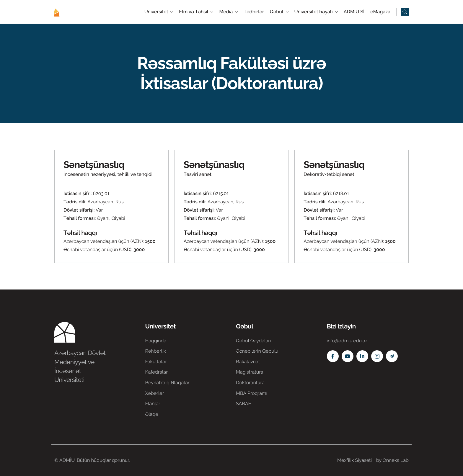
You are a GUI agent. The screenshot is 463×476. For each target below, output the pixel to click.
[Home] (72, 11)
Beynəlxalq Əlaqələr (167, 383)
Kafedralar (156, 372)
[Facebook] (333, 356)
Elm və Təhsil (196, 12)
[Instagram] (377, 356)
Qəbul (279, 12)
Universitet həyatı (316, 12)
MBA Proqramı (252, 393)
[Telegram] (392, 356)
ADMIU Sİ (354, 12)
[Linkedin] (362, 356)
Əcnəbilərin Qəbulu (257, 351)
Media (228, 12)
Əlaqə (152, 414)
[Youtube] (348, 356)
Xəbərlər (155, 393)
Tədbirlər (254, 12)
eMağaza (380, 12)
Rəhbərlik (156, 351)
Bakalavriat (248, 362)
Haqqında (156, 341)
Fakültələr (156, 362)
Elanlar (153, 404)
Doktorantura (250, 383)
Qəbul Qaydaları (253, 341)
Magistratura (250, 372)
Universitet (159, 12)
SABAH (244, 404)
